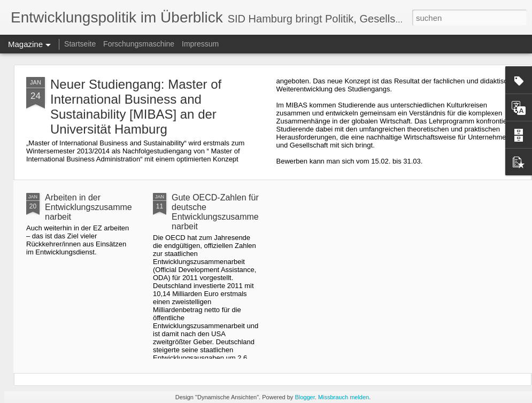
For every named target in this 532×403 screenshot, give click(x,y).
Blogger (304, 397)
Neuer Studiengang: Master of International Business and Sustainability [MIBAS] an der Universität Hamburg (136, 107)
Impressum (200, 44)
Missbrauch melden (344, 397)
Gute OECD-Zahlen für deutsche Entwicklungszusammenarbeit (215, 212)
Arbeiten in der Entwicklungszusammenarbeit (88, 207)
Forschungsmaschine (139, 44)
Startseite (80, 44)
